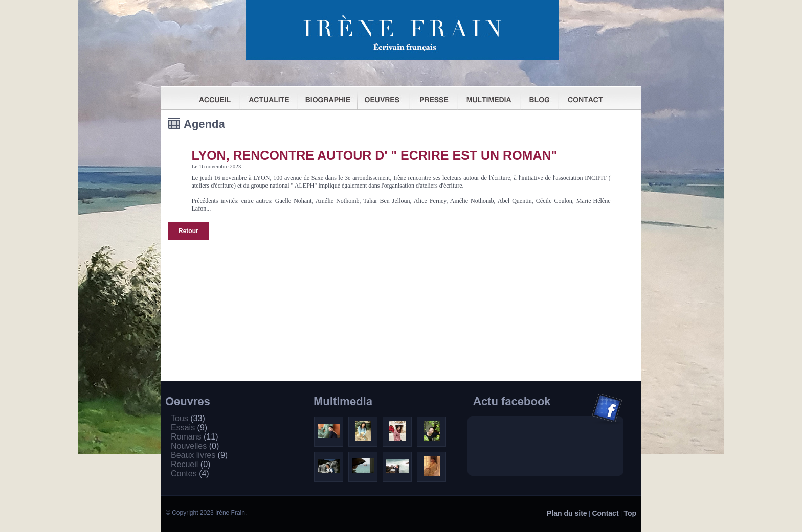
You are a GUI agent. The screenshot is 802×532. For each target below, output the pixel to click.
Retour (188, 231)
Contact (605, 513)
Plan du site (567, 513)
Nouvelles (195, 446)
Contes (190, 473)
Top (630, 513)
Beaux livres (199, 455)
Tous (188, 418)
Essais (189, 427)
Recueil (191, 464)
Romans (194, 437)
